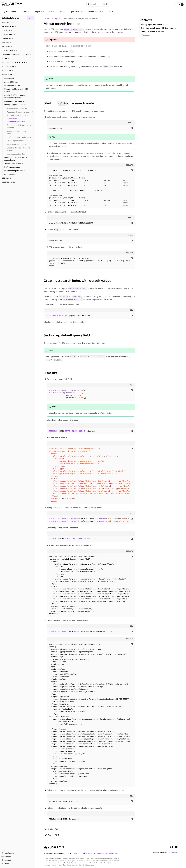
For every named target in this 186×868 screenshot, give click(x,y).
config (76, 297)
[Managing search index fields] (20, 133)
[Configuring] (18, 35)
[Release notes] (18, 182)
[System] (182, 4)
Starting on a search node (69, 103)
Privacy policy (78, 853)
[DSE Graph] (18, 71)
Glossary (6, 857)
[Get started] (18, 22)
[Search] (98, 4)
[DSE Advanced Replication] (18, 63)
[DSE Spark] (18, 178)
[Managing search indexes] (19, 105)
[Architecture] (18, 26)
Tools (112, 12)
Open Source (76, 12)
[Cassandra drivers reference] (18, 55)
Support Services (96, 12)
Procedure (51, 373)
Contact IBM (173, 853)
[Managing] (18, 43)
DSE (62, 12)
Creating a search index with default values (77, 281)
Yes (48, 835)
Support (6, 860)
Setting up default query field (67, 335)
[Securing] (18, 47)
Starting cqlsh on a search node (154, 25)
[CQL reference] (18, 51)
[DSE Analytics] (18, 67)
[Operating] (18, 39)
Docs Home (10, 12)
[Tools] (18, 59)
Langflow (39, 12)
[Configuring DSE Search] (19, 101)
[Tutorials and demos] (19, 164)
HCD (52, 12)
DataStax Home (9, 853)
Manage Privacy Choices (107, 853)
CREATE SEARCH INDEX (73, 29)
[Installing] (18, 30)
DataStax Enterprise (52, 18)
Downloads (7, 864)
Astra (26, 12)
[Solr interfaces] (19, 174)
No (58, 835)
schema (63, 297)
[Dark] (179, 4)
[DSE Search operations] (19, 171)
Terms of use (90, 853)
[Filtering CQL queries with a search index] (19, 159)
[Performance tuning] (19, 167)
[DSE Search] (18, 75)
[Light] (176, 4)
